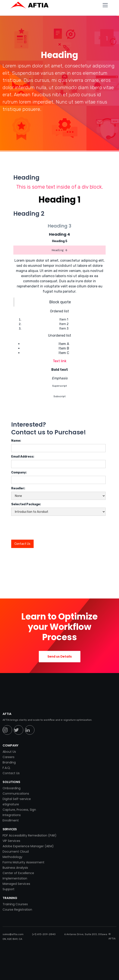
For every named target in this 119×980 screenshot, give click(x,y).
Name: (16, 441)
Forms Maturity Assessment (23, 862)
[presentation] (44, 526)
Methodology (13, 857)
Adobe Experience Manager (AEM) (28, 846)
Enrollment (11, 820)
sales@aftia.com (13, 934)
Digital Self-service (17, 799)
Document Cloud (16, 852)
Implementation (15, 878)
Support (9, 889)
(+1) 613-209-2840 (44, 934)
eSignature (11, 804)
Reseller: (18, 488)
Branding (9, 762)
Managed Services (16, 884)
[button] (104, 5)
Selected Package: (26, 504)
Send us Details (60, 656)
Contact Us (11, 773)
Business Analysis (15, 868)
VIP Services (11, 841)
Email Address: (23, 457)
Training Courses (15, 904)
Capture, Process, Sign (19, 810)
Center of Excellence (18, 873)
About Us (9, 752)
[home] (32, 5)
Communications (16, 794)
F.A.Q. (7, 768)
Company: (19, 472)
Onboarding (12, 788)
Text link (60, 361)
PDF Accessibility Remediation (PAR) (30, 835)
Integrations (12, 815)
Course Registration (17, 910)
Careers (9, 757)
